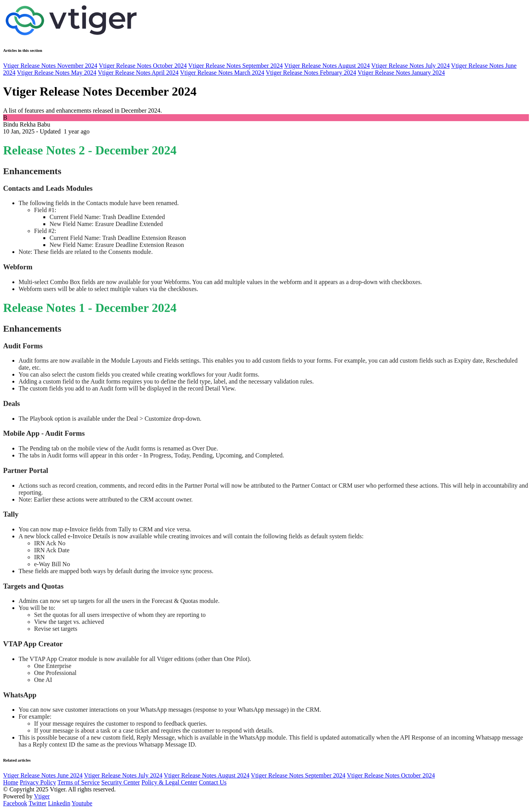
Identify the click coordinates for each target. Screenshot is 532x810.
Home (11, 782)
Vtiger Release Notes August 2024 (327, 66)
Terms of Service (79, 782)
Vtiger (42, 796)
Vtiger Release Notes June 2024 (43, 775)
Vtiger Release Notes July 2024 (411, 66)
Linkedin (59, 803)
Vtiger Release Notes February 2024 (311, 73)
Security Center (121, 782)
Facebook (15, 803)
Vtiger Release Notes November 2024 (50, 66)
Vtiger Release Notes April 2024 (138, 73)
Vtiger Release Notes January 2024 (401, 73)
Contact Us (213, 782)
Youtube (82, 803)
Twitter (38, 803)
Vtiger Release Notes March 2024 (222, 73)
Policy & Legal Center (169, 782)
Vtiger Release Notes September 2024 (235, 66)
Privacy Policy (38, 782)
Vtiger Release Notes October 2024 (143, 66)
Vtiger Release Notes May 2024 (57, 73)
